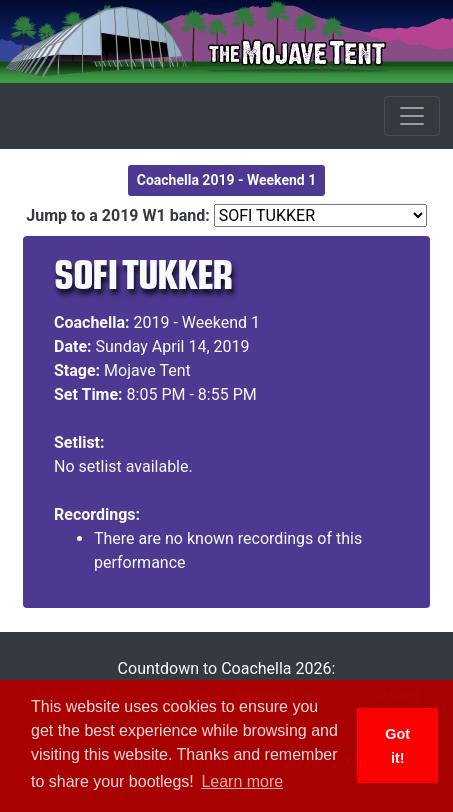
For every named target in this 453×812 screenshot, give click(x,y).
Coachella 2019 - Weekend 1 (227, 180)
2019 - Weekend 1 (197, 322)
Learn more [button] (242, 781)
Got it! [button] (397, 746)
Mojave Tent (147, 370)
